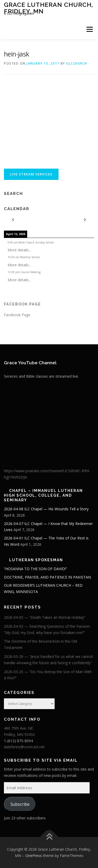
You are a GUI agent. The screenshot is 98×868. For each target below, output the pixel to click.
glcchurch (77, 63)
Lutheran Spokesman (36, 560)
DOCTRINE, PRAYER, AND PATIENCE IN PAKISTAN (47, 577)
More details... (19, 250)
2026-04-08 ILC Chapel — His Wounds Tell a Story (46, 509)
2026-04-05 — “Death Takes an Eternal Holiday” (45, 617)
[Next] (85, 220)
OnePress (34, 856)
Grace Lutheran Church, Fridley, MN (48, 8)
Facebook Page (22, 304)
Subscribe (20, 804)
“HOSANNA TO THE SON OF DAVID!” (35, 569)
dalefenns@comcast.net (24, 747)
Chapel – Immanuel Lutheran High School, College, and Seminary (43, 495)
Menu (89, 29)
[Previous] (13, 220)
